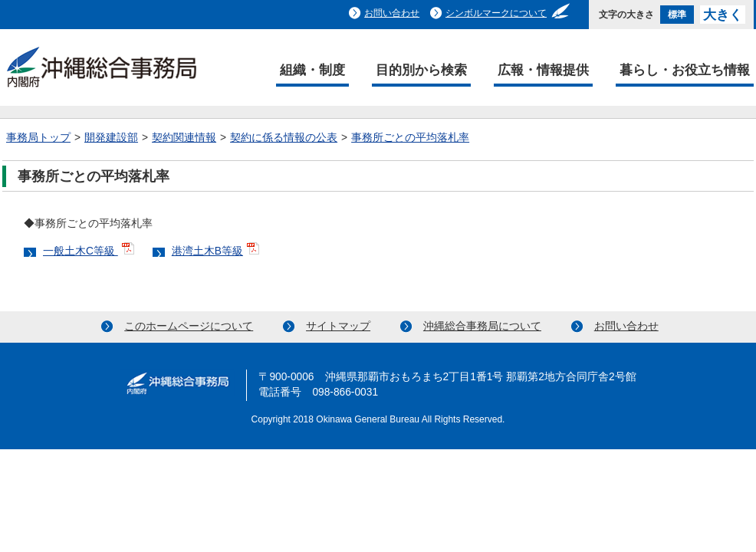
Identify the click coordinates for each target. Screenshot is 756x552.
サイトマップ (338, 326)
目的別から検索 (421, 70)
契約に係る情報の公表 (284, 138)
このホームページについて (189, 326)
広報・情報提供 (543, 70)
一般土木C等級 (81, 251)
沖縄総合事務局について (482, 326)
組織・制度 (312, 70)
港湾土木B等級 (207, 251)
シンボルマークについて (496, 13)
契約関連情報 (184, 138)
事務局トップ (38, 138)
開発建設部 (111, 138)
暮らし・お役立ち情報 (685, 70)
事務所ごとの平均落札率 (410, 138)
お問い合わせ (392, 13)
